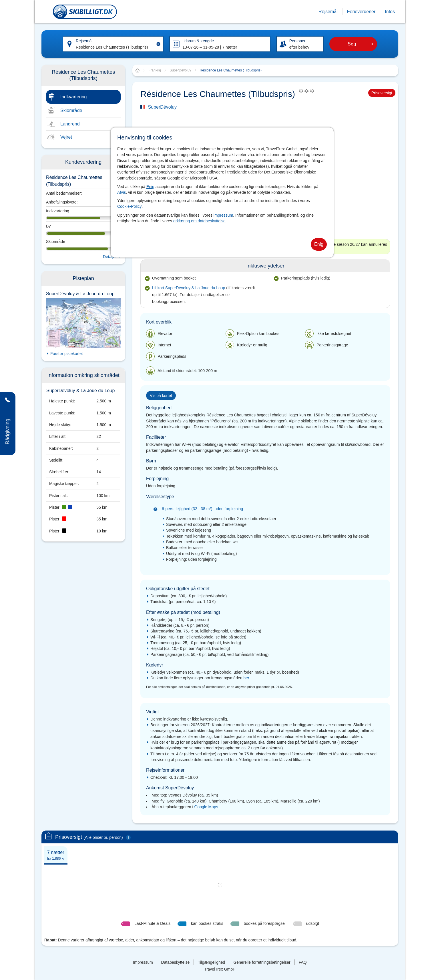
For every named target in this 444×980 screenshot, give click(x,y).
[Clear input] (158, 44)
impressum (223, 215)
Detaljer (110, 257)
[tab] (56, 855)
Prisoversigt (382, 93)
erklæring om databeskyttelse (199, 221)
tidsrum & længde (198, 41)
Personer (297, 41)
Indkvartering (74, 97)
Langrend (70, 124)
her (246, 678)
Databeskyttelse (176, 962)
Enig (150, 187)
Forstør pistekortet (67, 354)
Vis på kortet (161, 396)
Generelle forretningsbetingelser (262, 962)
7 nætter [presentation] (56, 855)
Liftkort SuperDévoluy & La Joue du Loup (189, 288)
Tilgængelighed (211, 962)
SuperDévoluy (163, 107)
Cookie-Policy (130, 206)
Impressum (143, 962)
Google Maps (206, 807)
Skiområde (71, 110)
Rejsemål (84, 41)
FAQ (303, 962)
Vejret (66, 137)
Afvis (122, 192)
